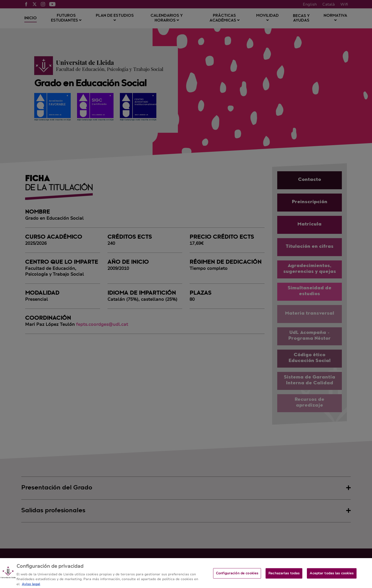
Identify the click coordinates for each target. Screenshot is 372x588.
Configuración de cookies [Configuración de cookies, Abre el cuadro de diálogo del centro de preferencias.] (237, 576)
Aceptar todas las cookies (332, 576)
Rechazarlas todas (284, 576)
